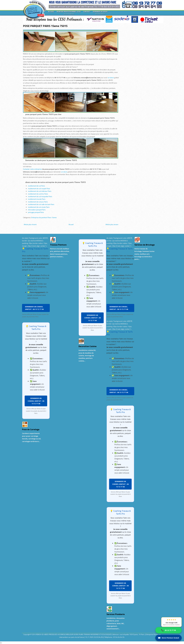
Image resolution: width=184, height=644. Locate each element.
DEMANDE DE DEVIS (100, 13)
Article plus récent (30, 224)
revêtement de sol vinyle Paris (39, 207)
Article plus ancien (112, 224)
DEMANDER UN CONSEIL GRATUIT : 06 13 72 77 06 (34, 308)
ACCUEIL (51, 12)
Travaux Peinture (58, 245)
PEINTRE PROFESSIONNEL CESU (69, 13)
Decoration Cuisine (88, 346)
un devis (111, 78)
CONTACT (87, 12)
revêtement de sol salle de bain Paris (41, 204)
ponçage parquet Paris (36, 212)
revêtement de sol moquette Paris (40, 196)
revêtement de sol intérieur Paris (40, 191)
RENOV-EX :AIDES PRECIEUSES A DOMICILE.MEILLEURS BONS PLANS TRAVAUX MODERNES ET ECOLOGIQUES (74, 634)
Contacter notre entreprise (32, 169)
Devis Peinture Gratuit (168, 638)
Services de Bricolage (145, 245)
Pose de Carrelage (31, 429)
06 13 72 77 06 (168, 630)
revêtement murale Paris (37, 199)
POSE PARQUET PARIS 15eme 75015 (45, 26)
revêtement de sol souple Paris (39, 189)
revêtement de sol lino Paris (38, 194)
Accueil (71, 224)
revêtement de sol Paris (36, 186)
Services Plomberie (116, 614)
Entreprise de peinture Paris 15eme (44, 217)
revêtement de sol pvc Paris (38, 202)
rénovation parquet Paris (37, 210)
